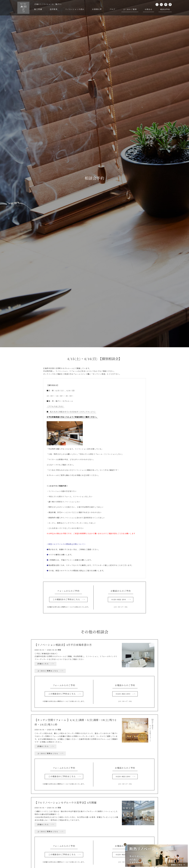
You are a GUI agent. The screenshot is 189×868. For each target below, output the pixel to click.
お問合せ (149, 10)
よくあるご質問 (130, 10)
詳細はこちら (43, 664)
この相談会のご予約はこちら (66, 600)
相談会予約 (165, 10)
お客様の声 (97, 10)
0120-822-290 (119, 600)
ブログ (113, 10)
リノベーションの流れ (75, 10)
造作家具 (54, 10)
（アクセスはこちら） (56, 407)
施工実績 (38, 10)
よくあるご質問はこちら (48, 671)
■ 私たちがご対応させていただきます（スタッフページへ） (71, 412)
